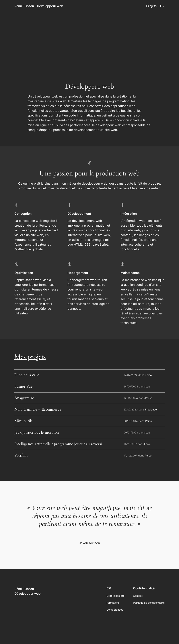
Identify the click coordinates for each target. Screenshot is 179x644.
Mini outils (23, 421)
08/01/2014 (131, 421)
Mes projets (30, 357)
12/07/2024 (131, 375)
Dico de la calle (27, 375)
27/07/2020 (131, 409)
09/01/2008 (131, 432)
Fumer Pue (24, 387)
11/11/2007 (130, 444)
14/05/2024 (131, 398)
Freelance (151, 409)
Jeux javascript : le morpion (37, 433)
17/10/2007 (130, 455)
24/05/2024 (131, 386)
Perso (148, 375)
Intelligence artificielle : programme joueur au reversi (58, 444)
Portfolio (21, 456)
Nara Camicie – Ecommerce (38, 410)
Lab (148, 386)
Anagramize (24, 398)
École (147, 444)
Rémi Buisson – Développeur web (39, 6)
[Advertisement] (89, 41)
